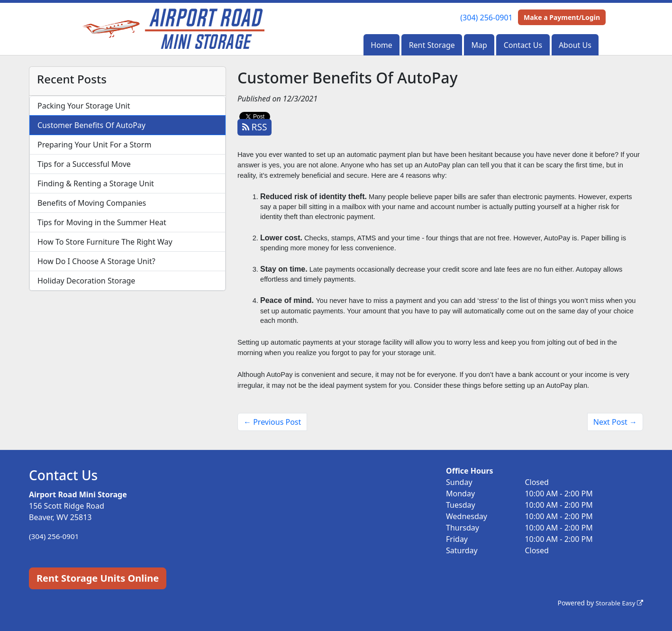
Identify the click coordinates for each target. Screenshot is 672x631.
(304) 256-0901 (486, 18)
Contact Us (523, 45)
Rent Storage (432, 45)
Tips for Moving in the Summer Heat (102, 222)
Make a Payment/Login (562, 17)
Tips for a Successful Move (84, 164)
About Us (575, 45)
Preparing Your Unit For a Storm (94, 145)
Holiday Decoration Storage (86, 281)
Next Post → (615, 422)
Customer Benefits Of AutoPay (91, 125)
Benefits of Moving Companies (92, 203)
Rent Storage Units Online (98, 578)
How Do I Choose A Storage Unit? (96, 261)
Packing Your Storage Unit (84, 106)
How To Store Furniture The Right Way (105, 242)
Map (479, 45)
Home (381, 45)
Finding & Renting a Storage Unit (96, 183)
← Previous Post (272, 422)
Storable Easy (618, 603)
